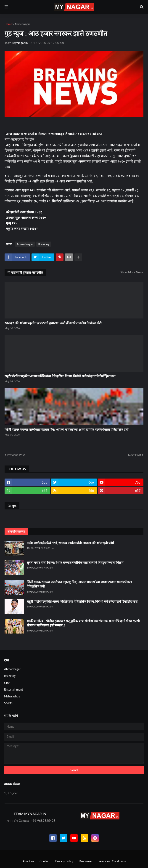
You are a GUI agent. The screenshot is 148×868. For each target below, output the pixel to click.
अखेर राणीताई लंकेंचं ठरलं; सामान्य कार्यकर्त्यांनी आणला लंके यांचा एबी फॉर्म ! (71, 543)
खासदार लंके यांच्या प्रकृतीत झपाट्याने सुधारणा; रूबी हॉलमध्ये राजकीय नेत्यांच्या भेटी (53, 323)
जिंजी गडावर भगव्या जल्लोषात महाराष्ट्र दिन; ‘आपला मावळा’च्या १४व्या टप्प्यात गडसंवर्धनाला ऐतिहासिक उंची (67, 429)
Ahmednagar (22, 24)
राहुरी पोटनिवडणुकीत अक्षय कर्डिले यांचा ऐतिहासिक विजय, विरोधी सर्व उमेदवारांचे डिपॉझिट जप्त (60, 376)
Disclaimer (86, 861)
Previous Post (16, 455)
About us (28, 861)
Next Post (135, 455)
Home (8, 24)
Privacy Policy (64, 861)
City (7, 683)
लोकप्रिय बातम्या (16, 531)
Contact (45, 861)
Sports (8, 703)
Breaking (44, 244)
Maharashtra (12, 696)
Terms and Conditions (112, 861)
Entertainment (14, 689)
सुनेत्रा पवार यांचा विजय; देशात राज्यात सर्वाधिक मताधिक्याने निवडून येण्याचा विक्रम (75, 562)
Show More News (132, 272)
